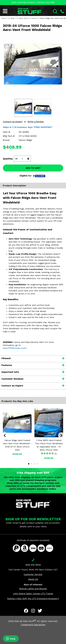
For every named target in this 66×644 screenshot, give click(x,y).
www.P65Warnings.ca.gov (15, 348)
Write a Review (36, 122)
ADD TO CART (33, 168)
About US (33, 579)
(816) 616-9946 (33, 565)
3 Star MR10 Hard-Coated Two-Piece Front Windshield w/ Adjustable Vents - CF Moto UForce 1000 (49, 445)
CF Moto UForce (23, 18)
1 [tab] (29, 464)
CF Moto (11, 18)
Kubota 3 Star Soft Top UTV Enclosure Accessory (33, 599)
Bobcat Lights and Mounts (33, 589)
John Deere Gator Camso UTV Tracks (33, 594)
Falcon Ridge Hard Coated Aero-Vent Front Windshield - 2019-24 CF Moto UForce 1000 (17, 445)
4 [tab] (37, 464)
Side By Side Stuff (25, 621)
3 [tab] (34, 464)
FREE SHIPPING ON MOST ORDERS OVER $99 (33, 3)
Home (4, 18)
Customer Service (33, 574)
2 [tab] (32, 464)
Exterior (35, 18)
